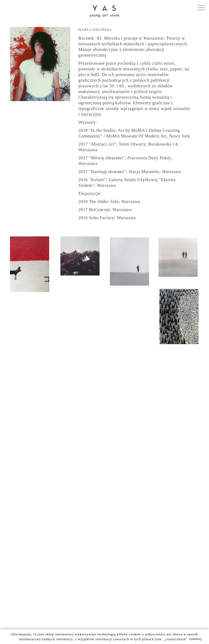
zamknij (196, 639)
